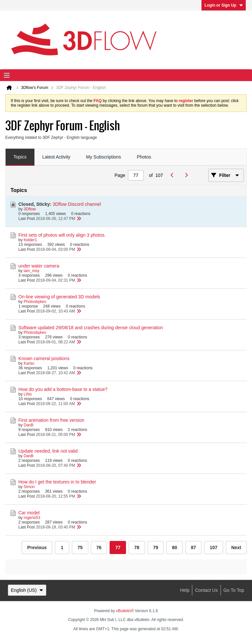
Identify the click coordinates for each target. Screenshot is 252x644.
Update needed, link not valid (48, 451)
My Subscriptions (104, 157)
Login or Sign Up (224, 5)
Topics (20, 157)
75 (80, 547)
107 (213, 547)
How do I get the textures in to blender (57, 482)
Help (185, 590)
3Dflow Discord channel (77, 204)
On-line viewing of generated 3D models (59, 297)
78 (137, 547)
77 (118, 547)
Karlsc (29, 363)
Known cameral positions (44, 358)
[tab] (20, 157)
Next (236, 547)
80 (175, 547)
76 (99, 547)
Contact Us (206, 590)
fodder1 (30, 240)
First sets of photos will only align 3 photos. (62, 235)
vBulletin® (125, 611)
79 (156, 547)
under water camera (39, 266)
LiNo (28, 394)
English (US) (27, 590)
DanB (29, 425)
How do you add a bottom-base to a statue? (63, 389)
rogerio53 (32, 518)
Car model (29, 513)
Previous (37, 547)
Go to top (234, 590)
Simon (29, 487)
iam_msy (31, 271)
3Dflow (30, 209)
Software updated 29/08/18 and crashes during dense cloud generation (91, 328)
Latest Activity (56, 157)
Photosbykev (35, 302)
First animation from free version (51, 420)
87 (194, 547)
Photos (144, 157)
